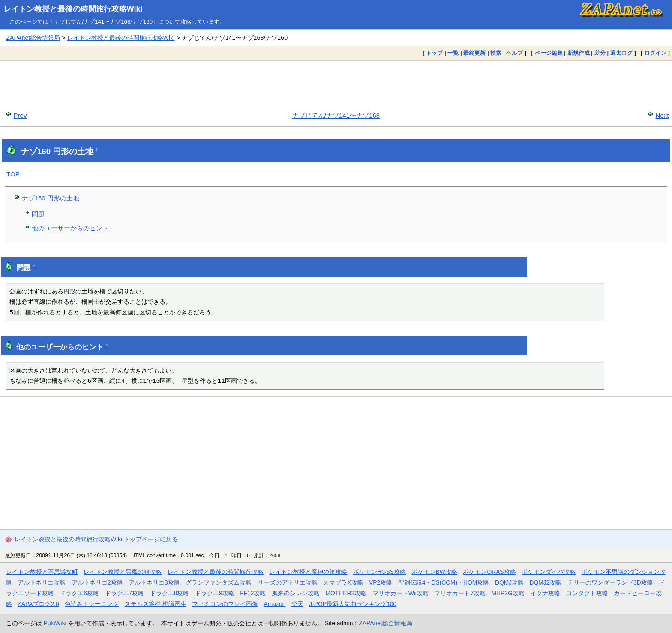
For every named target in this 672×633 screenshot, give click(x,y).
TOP (13, 174)
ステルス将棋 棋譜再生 (156, 604)
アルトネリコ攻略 (42, 582)
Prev (20, 115)
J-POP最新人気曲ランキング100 (353, 604)
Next (662, 115)
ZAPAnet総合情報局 (33, 38)
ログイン (655, 53)
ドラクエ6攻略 (79, 593)
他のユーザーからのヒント (70, 228)
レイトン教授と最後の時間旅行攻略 (216, 572)
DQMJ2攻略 (546, 582)
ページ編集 (549, 53)
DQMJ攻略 (509, 582)
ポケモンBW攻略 (435, 572)
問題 (38, 214)
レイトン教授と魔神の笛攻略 (308, 572)
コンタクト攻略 (587, 593)
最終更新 (474, 53)
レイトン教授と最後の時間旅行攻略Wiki (73, 9)
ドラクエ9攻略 (215, 593)
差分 (600, 53)
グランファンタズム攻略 (219, 582)
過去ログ (621, 53)
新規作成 (579, 53)
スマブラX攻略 (343, 582)
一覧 (453, 53)
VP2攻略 (381, 582)
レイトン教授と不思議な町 (42, 572)
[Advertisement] (336, 83)
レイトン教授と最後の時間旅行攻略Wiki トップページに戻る (96, 539)
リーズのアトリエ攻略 (288, 582)
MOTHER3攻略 (346, 593)
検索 (496, 53)
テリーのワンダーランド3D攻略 (610, 582)
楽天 (297, 604)
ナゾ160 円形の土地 (51, 198)
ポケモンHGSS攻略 (379, 572)
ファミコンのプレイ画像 (225, 604)
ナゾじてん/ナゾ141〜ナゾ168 (336, 115)
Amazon (275, 604)
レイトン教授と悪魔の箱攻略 (123, 572)
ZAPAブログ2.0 (38, 604)
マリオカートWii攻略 (400, 593)
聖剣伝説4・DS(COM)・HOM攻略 (444, 582)
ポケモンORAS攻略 (489, 572)
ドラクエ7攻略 (125, 593)
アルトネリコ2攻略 (97, 582)
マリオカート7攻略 (460, 593)
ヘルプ (514, 53)
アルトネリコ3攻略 (154, 582)
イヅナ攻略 (545, 593)
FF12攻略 (253, 593)
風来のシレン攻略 (296, 593)
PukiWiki (55, 623)
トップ (434, 53)
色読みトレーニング (92, 604)
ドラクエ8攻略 (170, 593)
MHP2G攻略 (508, 593)
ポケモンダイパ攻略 (549, 572)
